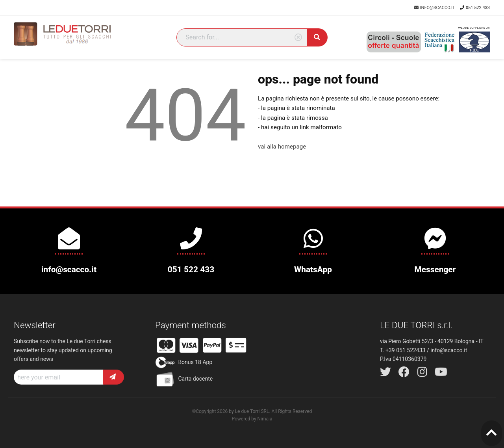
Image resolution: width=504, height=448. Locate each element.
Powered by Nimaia (252, 419)
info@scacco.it (435, 8)
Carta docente (184, 379)
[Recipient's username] (59, 377)
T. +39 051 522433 (403, 350)
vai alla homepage (282, 147)
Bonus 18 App (184, 362)
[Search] (242, 37)
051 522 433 (475, 8)
